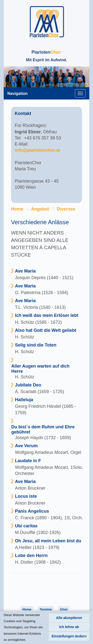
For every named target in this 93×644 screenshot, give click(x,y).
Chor (64, 609)
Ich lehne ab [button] (69, 627)
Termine (46, 609)
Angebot (40, 209)
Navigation (18, 93)
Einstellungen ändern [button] (69, 636)
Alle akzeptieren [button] (69, 618)
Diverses (66, 209)
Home (17, 209)
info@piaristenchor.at (37, 150)
